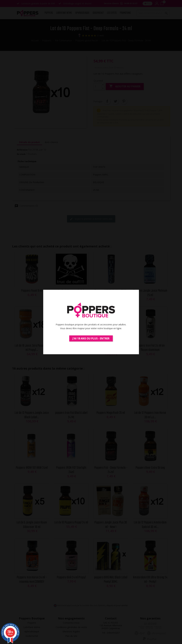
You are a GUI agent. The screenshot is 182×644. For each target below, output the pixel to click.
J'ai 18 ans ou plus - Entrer (91, 338)
